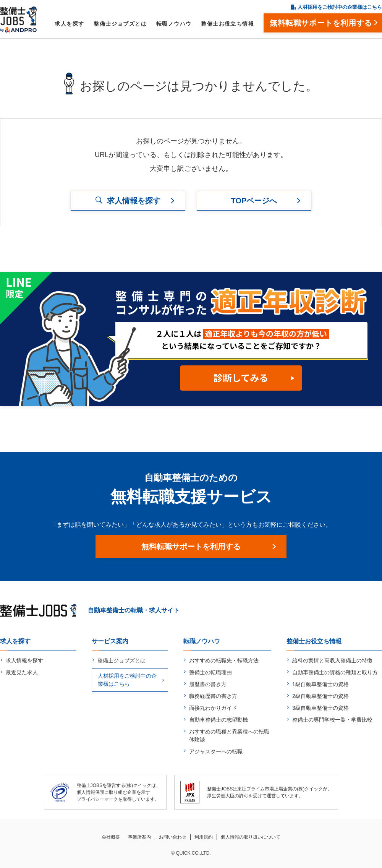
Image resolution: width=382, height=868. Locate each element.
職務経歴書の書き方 (213, 696)
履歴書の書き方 (208, 684)
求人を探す (69, 24)
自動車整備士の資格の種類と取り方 (335, 672)
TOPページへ (254, 201)
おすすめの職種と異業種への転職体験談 (229, 736)
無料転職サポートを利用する (191, 547)
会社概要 (111, 837)
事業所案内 (139, 837)
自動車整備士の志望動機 (219, 720)
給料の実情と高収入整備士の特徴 (332, 660)
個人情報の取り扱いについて (251, 837)
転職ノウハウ (174, 24)
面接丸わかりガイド (213, 708)
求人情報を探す (24, 660)
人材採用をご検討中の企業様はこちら (340, 7)
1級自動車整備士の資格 (320, 684)
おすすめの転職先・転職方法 (224, 660)
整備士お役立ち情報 (227, 24)
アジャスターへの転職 (216, 751)
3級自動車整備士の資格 (320, 708)
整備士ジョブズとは (120, 24)
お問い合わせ (173, 837)
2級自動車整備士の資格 (320, 696)
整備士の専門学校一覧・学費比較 (332, 720)
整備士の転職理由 (210, 672)
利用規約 (204, 837)
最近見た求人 (22, 672)
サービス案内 (110, 641)
